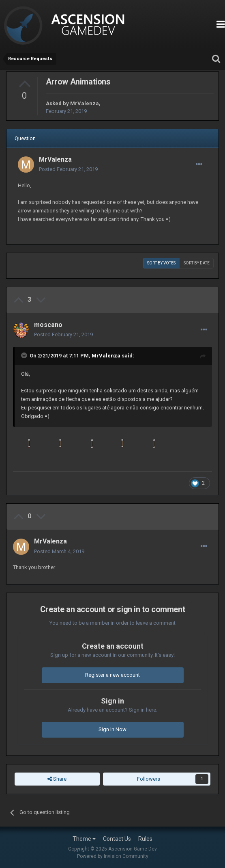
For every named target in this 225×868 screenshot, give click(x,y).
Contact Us (117, 839)
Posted (68, 169)
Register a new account (112, 675)
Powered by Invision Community (113, 856)
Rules (145, 839)
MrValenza (85, 103)
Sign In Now (112, 729)
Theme (84, 839)
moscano (48, 325)
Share (57, 779)
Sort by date (197, 263)
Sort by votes (161, 263)
